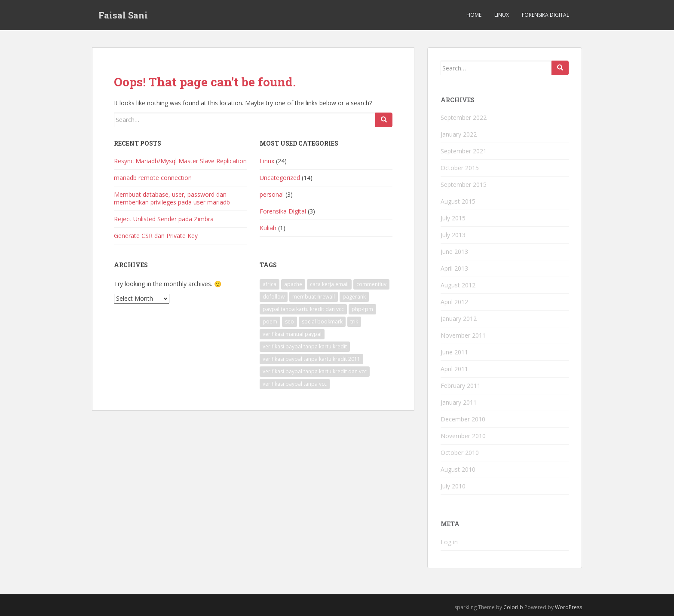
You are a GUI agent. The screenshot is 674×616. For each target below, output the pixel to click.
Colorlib (513, 607)
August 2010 (458, 469)
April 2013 (454, 268)
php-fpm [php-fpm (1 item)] (362, 309)
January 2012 (459, 319)
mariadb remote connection (153, 178)
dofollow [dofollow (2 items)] (274, 297)
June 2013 (454, 252)
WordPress (568, 607)
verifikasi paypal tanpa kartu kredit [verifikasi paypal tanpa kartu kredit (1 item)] (305, 346)
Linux (502, 15)
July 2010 (453, 486)
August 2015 (458, 201)
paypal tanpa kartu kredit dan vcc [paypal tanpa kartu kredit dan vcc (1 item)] (303, 309)
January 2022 (459, 134)
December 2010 (463, 419)
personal (272, 194)
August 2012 (458, 285)
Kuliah (268, 228)
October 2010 (460, 453)
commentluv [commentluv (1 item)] (371, 284)
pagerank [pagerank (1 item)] (354, 297)
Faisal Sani (123, 15)
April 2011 (454, 369)
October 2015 (460, 168)
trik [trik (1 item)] (354, 322)
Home (474, 15)
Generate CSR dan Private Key (156, 236)
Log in (449, 542)
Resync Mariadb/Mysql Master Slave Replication (180, 161)
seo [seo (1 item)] (290, 322)
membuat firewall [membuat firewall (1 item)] (314, 297)
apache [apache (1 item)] (293, 284)
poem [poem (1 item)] (270, 322)
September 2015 (464, 184)
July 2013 (453, 235)
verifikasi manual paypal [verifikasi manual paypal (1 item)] (292, 334)
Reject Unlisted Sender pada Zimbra (164, 219)
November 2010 (463, 436)
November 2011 (463, 335)
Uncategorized (280, 178)
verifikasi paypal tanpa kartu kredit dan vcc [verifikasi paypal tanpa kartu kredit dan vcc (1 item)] (315, 371)
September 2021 (464, 151)
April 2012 (454, 302)
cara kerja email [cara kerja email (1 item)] (329, 284)
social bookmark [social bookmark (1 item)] (322, 322)
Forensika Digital (545, 15)
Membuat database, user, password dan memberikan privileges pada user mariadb (172, 198)
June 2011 (454, 352)
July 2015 (453, 218)
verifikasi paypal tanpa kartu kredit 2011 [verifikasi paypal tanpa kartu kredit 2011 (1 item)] (311, 359)
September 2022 (464, 117)
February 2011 (461, 386)
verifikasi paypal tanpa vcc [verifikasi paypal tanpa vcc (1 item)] (295, 384)
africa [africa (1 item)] (270, 284)
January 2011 (459, 402)
